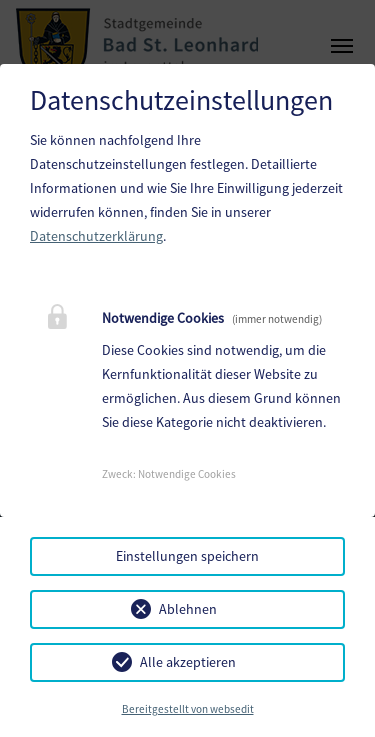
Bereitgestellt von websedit (188, 709)
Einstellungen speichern (187, 556)
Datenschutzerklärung (96, 236)
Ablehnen (188, 609)
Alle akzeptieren (188, 662)
